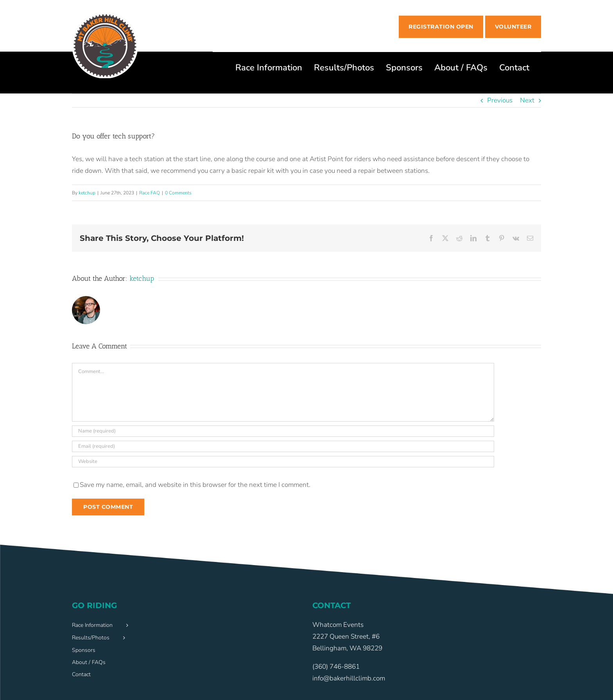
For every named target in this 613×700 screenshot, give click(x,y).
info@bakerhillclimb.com (349, 678)
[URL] (283, 462)
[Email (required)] (283, 446)
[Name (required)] (283, 431)
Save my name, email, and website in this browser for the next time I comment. (195, 485)
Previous (500, 100)
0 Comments (178, 193)
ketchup (87, 193)
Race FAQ (150, 193)
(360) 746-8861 (336, 667)
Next (527, 100)
